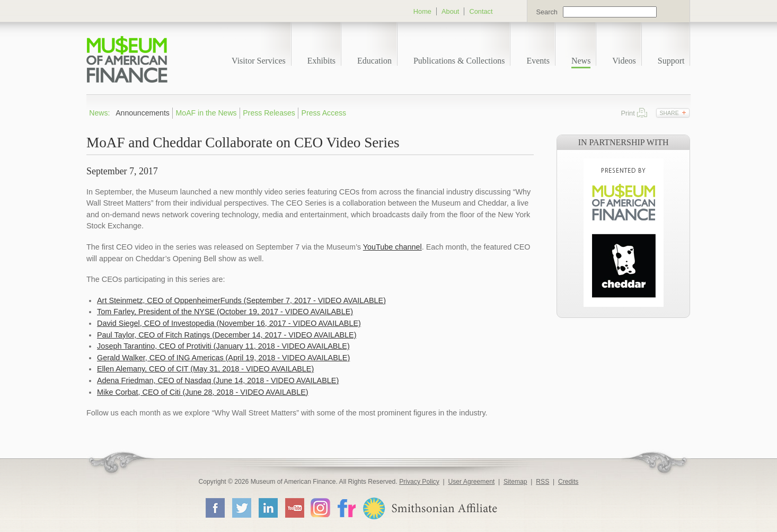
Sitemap (515, 482)
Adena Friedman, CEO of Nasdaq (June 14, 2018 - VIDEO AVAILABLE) (218, 380)
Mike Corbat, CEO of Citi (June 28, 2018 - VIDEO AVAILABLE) (203, 392)
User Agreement (471, 482)
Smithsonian (430, 508)
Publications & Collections (459, 61)
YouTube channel (392, 247)
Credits (568, 482)
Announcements (143, 113)
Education (374, 61)
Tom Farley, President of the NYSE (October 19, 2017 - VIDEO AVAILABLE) (225, 312)
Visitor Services (259, 61)
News (581, 61)
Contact (481, 11)
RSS (542, 482)
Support (671, 61)
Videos (624, 61)
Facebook (215, 508)
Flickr (346, 507)
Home (422, 11)
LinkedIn (268, 508)
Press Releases (269, 113)
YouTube (294, 508)
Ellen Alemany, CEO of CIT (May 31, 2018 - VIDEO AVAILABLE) (205, 369)
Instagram (320, 507)
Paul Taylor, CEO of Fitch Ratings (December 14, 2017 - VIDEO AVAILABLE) (227, 335)
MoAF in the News (206, 113)
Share (669, 113)
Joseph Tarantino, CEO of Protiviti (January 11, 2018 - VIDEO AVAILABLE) (223, 346)
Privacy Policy (419, 482)
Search (547, 12)
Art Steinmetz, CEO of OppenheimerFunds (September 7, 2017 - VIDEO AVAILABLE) (241, 300)
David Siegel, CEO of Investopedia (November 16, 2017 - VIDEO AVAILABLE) (229, 323)
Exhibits (321, 61)
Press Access (324, 113)
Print (642, 113)
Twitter (241, 508)
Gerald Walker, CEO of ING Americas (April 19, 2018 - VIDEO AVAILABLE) (223, 358)
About (450, 11)
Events (538, 61)
